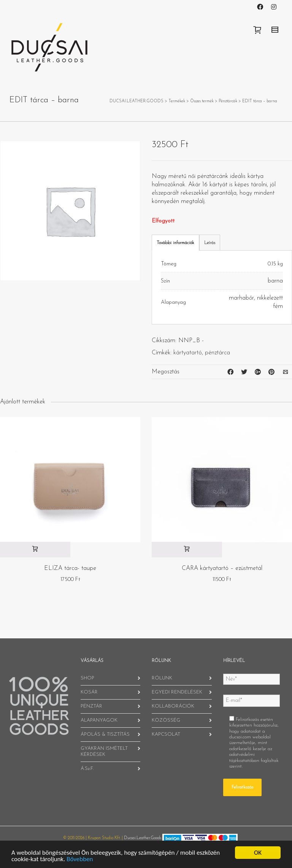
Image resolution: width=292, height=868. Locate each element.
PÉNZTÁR (91, 706)
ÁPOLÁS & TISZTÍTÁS (105, 734)
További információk (175, 243)
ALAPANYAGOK (99, 720)
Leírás (210, 243)
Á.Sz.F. (87, 769)
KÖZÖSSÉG (166, 720)
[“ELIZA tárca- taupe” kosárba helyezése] (35, 550)
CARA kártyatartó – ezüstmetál (222, 568)
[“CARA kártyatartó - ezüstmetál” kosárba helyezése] (187, 550)
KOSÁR (89, 692)
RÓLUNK (162, 678)
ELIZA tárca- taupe (70, 568)
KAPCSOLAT (166, 734)
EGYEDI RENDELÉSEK (177, 692)
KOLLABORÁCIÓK (173, 706)
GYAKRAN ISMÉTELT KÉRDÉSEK (104, 751)
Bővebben (80, 859)
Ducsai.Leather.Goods (143, 838)
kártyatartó (188, 353)
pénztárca (217, 353)
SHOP (87, 678)
